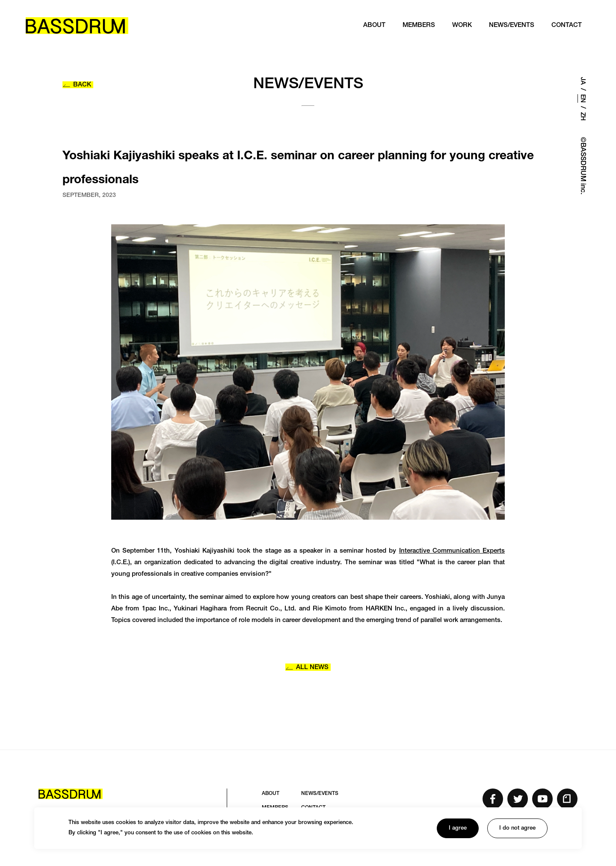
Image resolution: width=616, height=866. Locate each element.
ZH (582, 116)
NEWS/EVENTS (512, 25)
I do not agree (517, 829)
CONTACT (567, 25)
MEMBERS (419, 25)
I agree (458, 829)
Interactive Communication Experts (452, 551)
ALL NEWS (307, 668)
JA (582, 81)
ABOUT (374, 25)
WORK (462, 25)
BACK (77, 85)
